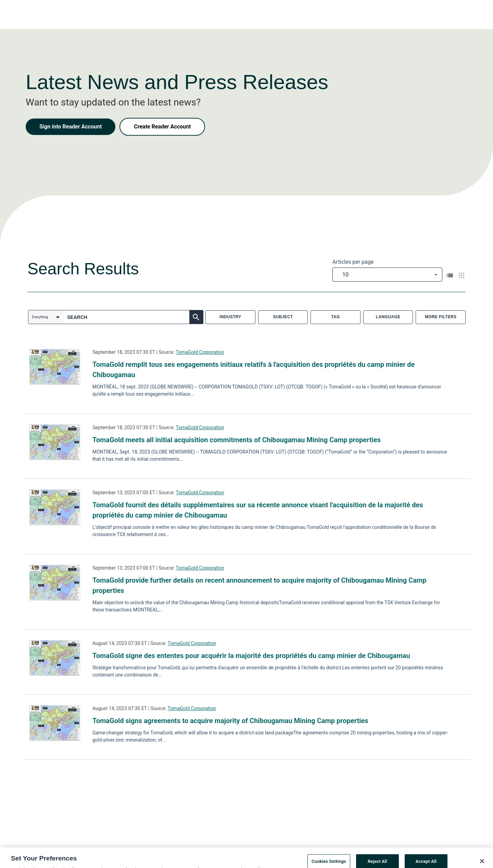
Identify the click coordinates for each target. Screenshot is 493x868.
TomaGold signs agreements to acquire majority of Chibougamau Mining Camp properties (230, 721)
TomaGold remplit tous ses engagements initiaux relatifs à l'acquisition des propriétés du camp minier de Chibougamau (254, 370)
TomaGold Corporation (200, 352)
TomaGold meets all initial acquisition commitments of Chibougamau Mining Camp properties (237, 440)
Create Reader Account (162, 127)
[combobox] (387, 275)
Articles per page (353, 262)
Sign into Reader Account (71, 127)
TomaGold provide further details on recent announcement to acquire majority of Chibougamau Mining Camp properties (260, 585)
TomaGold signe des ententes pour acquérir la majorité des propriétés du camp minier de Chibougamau (251, 656)
